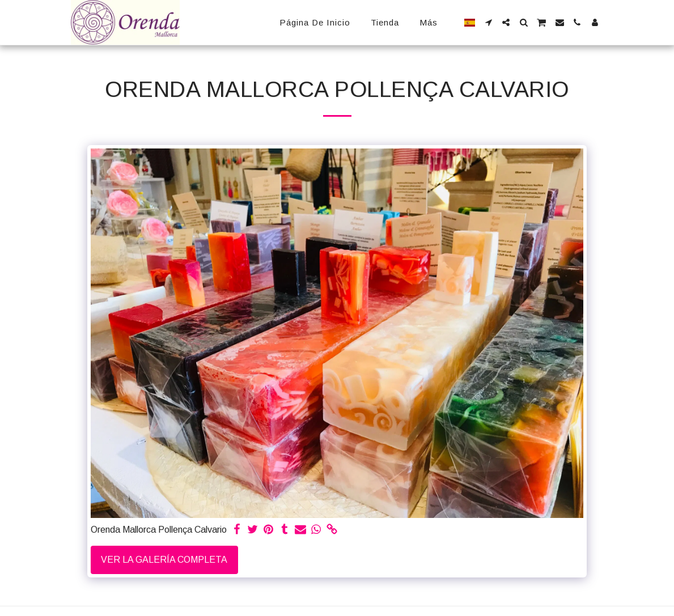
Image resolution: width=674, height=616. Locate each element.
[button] (488, 22)
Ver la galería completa (164, 560)
